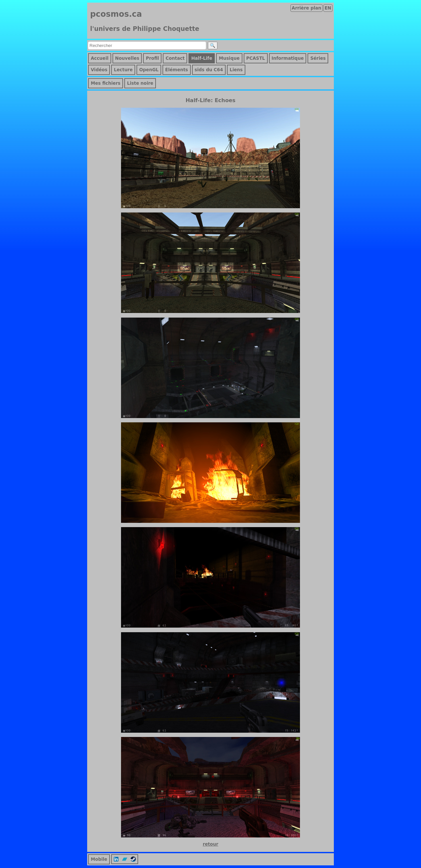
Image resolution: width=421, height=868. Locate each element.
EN (328, 8)
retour (210, 844)
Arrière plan (307, 8)
